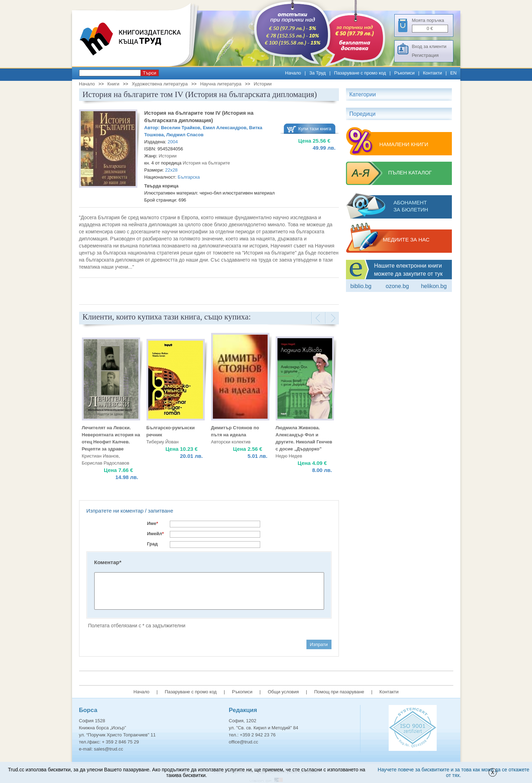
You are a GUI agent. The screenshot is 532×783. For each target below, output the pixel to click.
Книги (113, 84)
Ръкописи (405, 73)
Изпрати (319, 644)
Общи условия (283, 692)
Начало (293, 73)
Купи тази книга (315, 129)
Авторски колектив (231, 442)
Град (153, 544)
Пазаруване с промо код (360, 73)
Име (153, 523)
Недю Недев (289, 456)
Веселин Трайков (181, 128)
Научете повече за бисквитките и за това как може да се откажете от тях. (454, 772)
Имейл (156, 534)
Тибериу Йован (163, 442)
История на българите (207, 163)
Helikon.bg (434, 286)
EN (453, 73)
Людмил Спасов (185, 135)
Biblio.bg (361, 286)
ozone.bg (397, 286)
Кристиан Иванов (100, 456)
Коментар (108, 562)
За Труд (318, 73)
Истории (263, 84)
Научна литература (221, 84)
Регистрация (425, 55)
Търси (150, 73)
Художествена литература (160, 84)
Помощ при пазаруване (339, 692)
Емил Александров (225, 128)
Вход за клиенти (429, 46)
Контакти (432, 73)
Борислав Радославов (106, 463)
